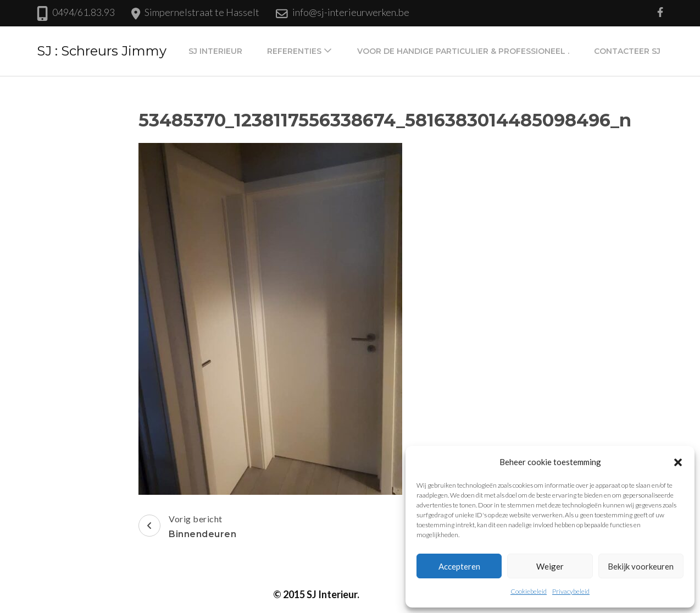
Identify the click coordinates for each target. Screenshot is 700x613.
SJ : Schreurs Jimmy (102, 51)
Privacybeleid (571, 591)
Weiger (550, 566)
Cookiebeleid (529, 591)
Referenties (294, 51)
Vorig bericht (187, 528)
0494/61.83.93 (84, 12)
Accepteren (459, 566)
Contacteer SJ (627, 51)
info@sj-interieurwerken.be (351, 12)
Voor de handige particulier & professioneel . (463, 51)
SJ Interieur (215, 51)
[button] (678, 462)
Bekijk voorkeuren (641, 566)
